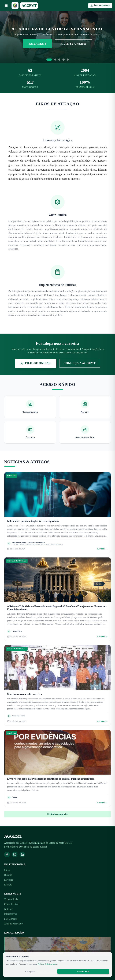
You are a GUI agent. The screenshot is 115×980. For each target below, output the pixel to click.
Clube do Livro (12, 904)
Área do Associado (13, 924)
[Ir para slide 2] (55, 60)
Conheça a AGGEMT (80, 363)
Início (7, 870)
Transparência (11, 899)
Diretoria (9, 880)
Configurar (30, 971)
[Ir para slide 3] (59, 60)
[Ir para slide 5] (68, 60)
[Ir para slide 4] (64, 60)
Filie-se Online (73, 44)
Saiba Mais (37, 44)
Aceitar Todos (83, 971)
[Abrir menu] (6, 6)
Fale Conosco (11, 919)
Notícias (8, 909)
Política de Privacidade (48, 964)
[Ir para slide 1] (49, 60)
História (8, 875)
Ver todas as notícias (58, 814)
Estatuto (8, 885)
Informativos (10, 914)
